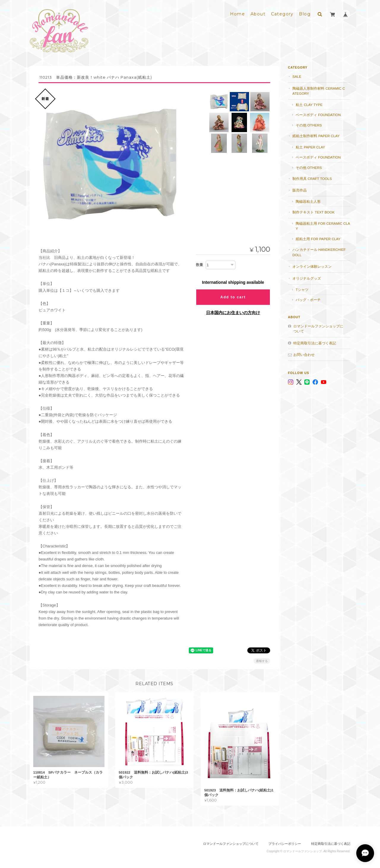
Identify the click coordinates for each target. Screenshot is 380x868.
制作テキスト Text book (313, 212)
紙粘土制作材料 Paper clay (316, 136)
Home (238, 14)
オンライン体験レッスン (312, 266)
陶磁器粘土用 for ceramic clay (323, 226)
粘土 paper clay (310, 147)
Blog (305, 14)
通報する (262, 661)
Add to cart (233, 297)
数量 (199, 264)
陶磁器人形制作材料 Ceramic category (319, 91)
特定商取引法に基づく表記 (315, 343)
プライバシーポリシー (285, 843)
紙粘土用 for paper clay (318, 239)
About (258, 14)
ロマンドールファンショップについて (318, 328)
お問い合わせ (304, 355)
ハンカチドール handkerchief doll (319, 252)
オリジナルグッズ (307, 278)
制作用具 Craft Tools (312, 178)
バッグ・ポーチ (308, 299)
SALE (297, 76)
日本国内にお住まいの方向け (233, 312)
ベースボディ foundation (318, 115)
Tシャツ (302, 289)
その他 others (309, 125)
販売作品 (300, 190)
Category (282, 14)
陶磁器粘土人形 (308, 201)
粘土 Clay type (309, 104)
